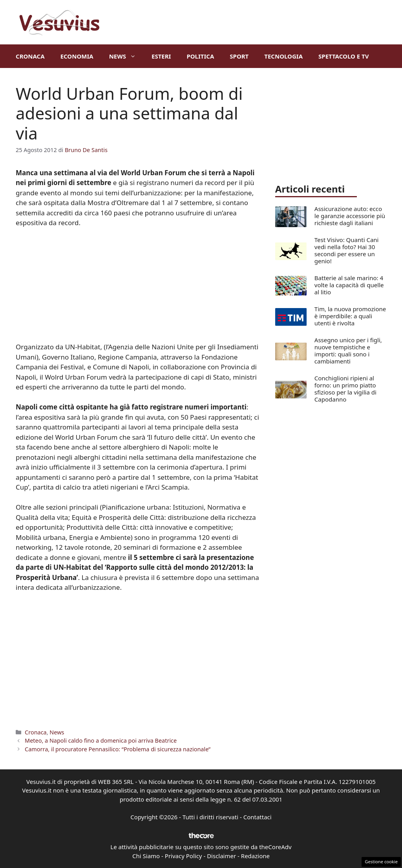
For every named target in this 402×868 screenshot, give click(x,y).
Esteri (161, 56)
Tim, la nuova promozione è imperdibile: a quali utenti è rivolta (350, 316)
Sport (239, 56)
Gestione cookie (381, 862)
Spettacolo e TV (344, 56)
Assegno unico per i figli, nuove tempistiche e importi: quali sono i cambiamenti (348, 351)
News (126, 56)
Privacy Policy (184, 856)
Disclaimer (221, 856)
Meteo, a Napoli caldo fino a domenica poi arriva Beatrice (101, 740)
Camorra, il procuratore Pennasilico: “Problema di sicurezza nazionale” (118, 749)
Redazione (255, 856)
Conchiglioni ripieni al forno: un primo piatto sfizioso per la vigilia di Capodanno (345, 389)
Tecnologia (283, 56)
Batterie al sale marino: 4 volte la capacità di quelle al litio (349, 285)
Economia (77, 56)
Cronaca (30, 56)
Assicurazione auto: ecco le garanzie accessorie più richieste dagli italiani (350, 216)
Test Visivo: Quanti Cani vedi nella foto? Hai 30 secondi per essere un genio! (347, 250)
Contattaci (258, 817)
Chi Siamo (146, 856)
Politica (200, 56)
